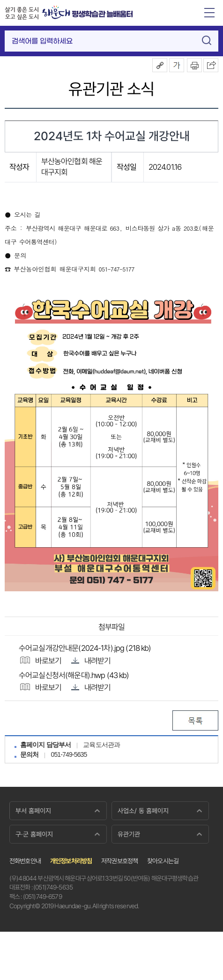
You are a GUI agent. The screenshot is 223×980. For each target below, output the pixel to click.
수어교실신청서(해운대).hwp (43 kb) (74, 675)
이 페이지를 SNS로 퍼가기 (211, 65)
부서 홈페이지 (33, 811)
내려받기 (91, 660)
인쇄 (194, 65)
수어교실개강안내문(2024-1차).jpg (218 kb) (85, 648)
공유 (160, 65)
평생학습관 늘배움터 (102, 15)
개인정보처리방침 (71, 861)
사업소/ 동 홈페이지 (143, 811)
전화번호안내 (25, 861)
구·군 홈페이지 (34, 834)
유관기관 (129, 834)
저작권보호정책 (119, 861)
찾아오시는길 (163, 861)
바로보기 (40, 660)
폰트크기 (177, 65)
